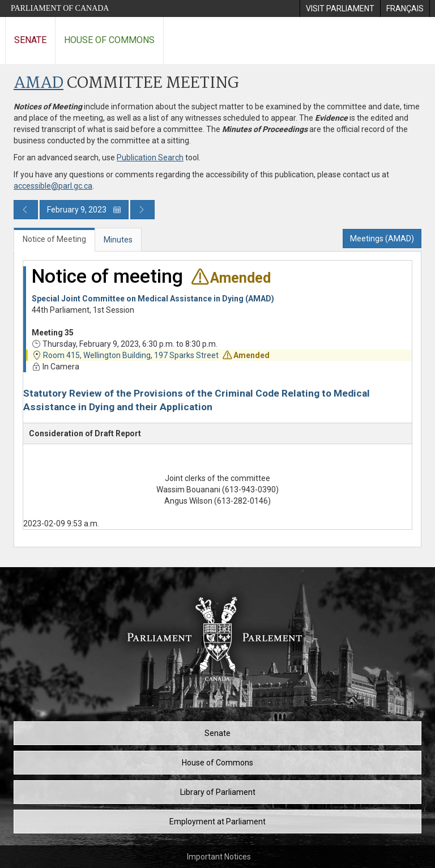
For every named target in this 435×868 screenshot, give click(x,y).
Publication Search (150, 158)
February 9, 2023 (84, 210)
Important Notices (219, 857)
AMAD (39, 84)
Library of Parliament (218, 792)
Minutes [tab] (118, 240)
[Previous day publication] (26, 210)
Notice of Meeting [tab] (54, 239)
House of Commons (109, 40)
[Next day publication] (142, 210)
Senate (30, 40)
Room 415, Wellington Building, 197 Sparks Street (131, 355)
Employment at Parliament (217, 822)
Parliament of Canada (60, 8)
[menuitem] (340, 8)
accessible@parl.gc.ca (53, 186)
